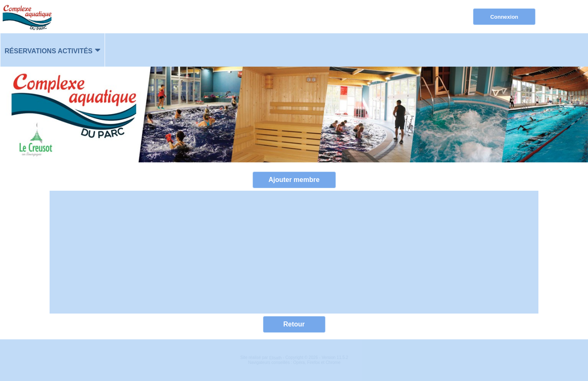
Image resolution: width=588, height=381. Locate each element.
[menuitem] (53, 50)
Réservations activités (49, 51)
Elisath (276, 358)
